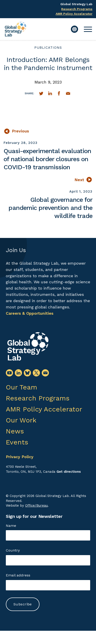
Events (17, 442)
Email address (18, 575)
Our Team (22, 387)
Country (13, 550)
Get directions (69, 472)
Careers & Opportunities (30, 313)
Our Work (21, 420)
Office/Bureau (36, 506)
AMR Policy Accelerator (74, 14)
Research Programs (77, 9)
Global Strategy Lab (76, 4)
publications (48, 48)
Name (11, 526)
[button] (88, 29)
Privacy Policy (20, 457)
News (15, 431)
